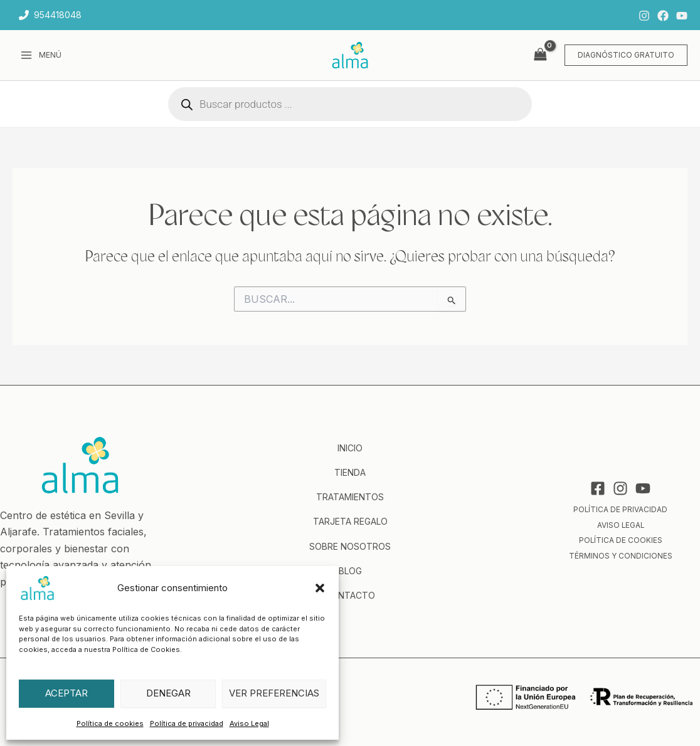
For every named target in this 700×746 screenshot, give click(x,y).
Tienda (350, 472)
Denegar (168, 693)
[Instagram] (644, 16)
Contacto (350, 595)
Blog (350, 571)
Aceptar (66, 693)
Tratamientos (350, 497)
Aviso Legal (249, 723)
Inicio (350, 448)
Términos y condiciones (621, 555)
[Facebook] (663, 16)
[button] (320, 588)
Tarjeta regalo (350, 521)
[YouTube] (682, 16)
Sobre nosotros (350, 546)
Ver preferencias (274, 693)
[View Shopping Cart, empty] (540, 55)
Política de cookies (110, 723)
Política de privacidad (187, 723)
